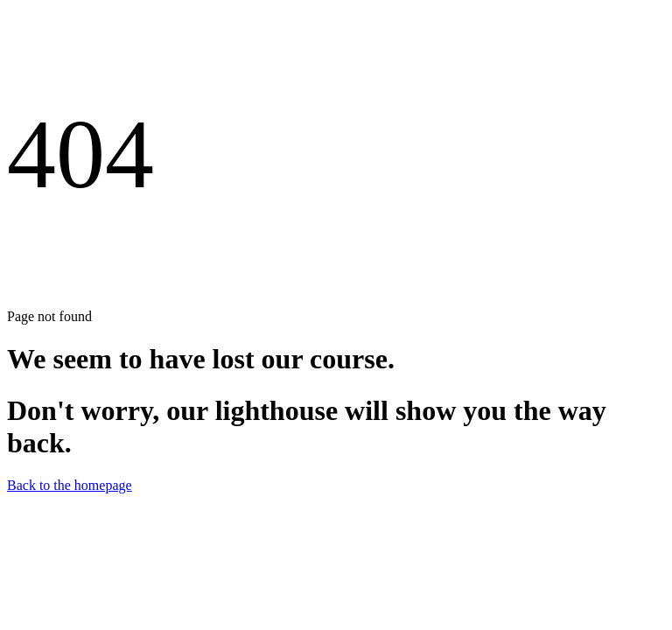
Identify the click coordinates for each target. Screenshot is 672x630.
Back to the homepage (70, 485)
